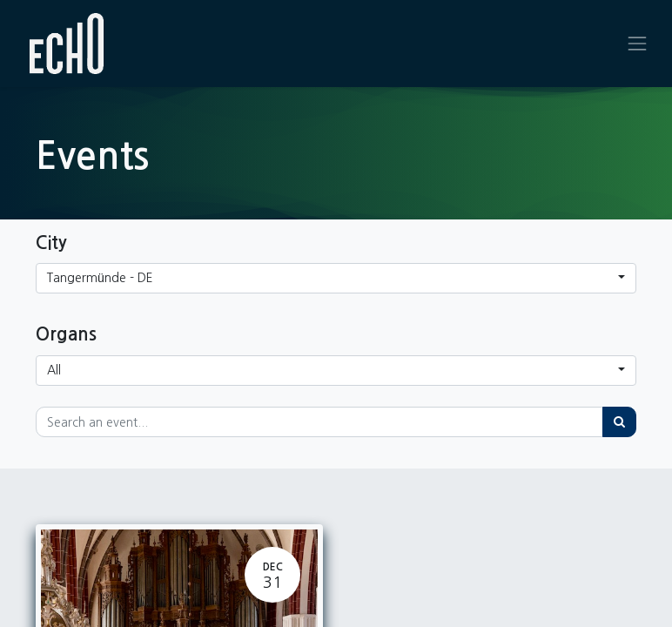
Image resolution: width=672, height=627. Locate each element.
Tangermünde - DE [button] (100, 278)
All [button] (54, 370)
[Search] (619, 422)
